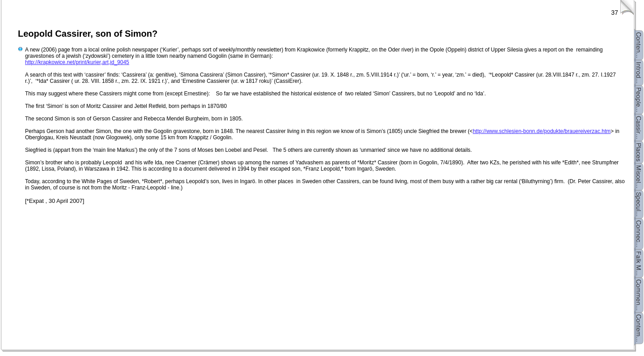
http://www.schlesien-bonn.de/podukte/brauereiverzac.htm (542, 131)
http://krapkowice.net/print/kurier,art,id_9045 (77, 62)
